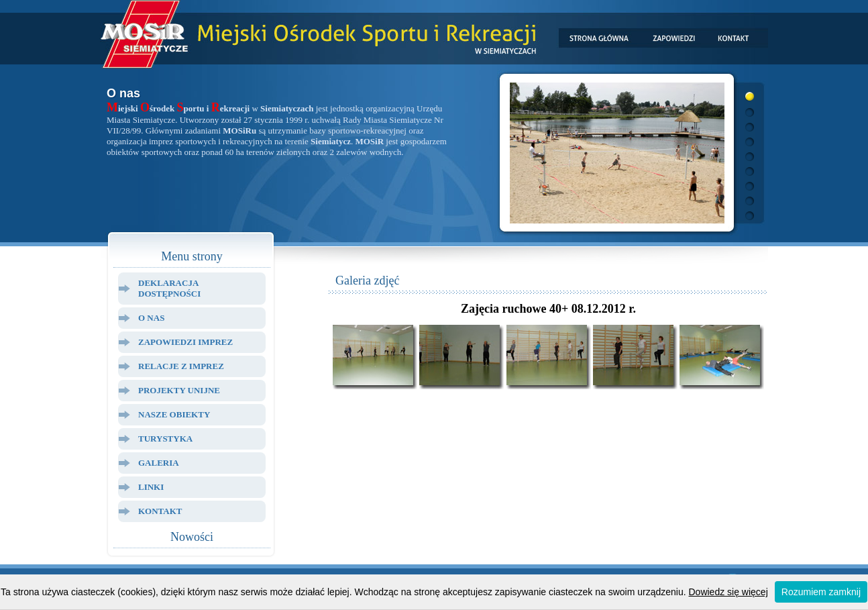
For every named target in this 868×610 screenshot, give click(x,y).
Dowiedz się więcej (728, 592)
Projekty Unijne (179, 390)
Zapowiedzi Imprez (185, 342)
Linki (151, 487)
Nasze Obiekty (174, 414)
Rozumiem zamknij (821, 592)
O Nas (151, 318)
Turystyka (165, 439)
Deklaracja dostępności (169, 288)
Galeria (159, 463)
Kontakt (160, 511)
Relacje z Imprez (181, 366)
